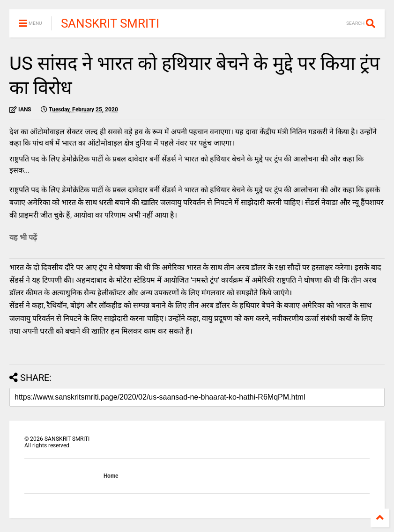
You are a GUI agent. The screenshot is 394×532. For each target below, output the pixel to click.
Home (111, 476)
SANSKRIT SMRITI (110, 23)
